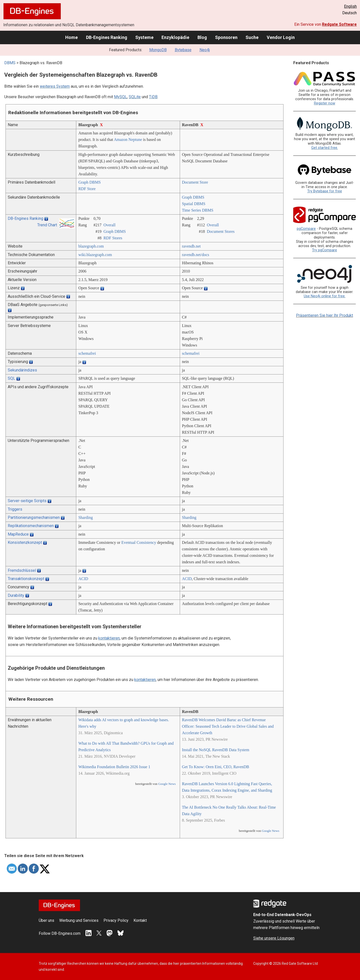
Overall (109, 225)
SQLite (135, 97)
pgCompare (306, 229)
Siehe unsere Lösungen (274, 938)
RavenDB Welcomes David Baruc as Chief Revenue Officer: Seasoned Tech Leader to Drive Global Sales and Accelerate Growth (228, 726)
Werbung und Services (79, 920)
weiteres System (55, 86)
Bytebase (183, 50)
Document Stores (221, 231)
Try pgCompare (324, 250)
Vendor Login (281, 37)
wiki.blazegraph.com (95, 255)
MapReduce (18, 534)
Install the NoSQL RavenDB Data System (216, 750)
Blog (202, 37)
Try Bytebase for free (325, 191)
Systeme (144, 37)
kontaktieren (109, 638)
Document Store (195, 182)
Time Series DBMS (198, 210)
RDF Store (87, 189)
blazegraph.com (91, 246)
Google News (167, 784)
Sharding (85, 517)
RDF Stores (113, 238)
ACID (83, 579)
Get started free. (325, 148)
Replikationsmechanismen (31, 526)
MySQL (120, 97)
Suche (252, 37)
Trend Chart (47, 225)
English (350, 6)
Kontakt (140, 920)
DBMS (10, 63)
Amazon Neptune (128, 140)
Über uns (46, 920)
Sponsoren (226, 37)
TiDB (153, 97)
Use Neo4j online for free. (325, 296)
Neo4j (205, 50)
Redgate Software (339, 24)
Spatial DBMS (194, 204)
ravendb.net (191, 246)
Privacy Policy (116, 920)
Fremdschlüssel (22, 570)
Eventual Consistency (139, 542)
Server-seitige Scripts (27, 501)
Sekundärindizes (22, 370)
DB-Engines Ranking (107, 37)
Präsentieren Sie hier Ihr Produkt (324, 315)
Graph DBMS (89, 182)
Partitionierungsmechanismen (34, 517)
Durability (16, 595)
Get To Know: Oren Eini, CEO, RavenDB (216, 767)
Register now (325, 103)
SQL (11, 378)
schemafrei (87, 353)
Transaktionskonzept (26, 579)
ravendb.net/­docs (196, 255)
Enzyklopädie (175, 37)
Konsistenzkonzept (25, 542)
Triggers (15, 509)
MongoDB (158, 50)
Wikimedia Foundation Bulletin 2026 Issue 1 (114, 767)
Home (71, 37)
